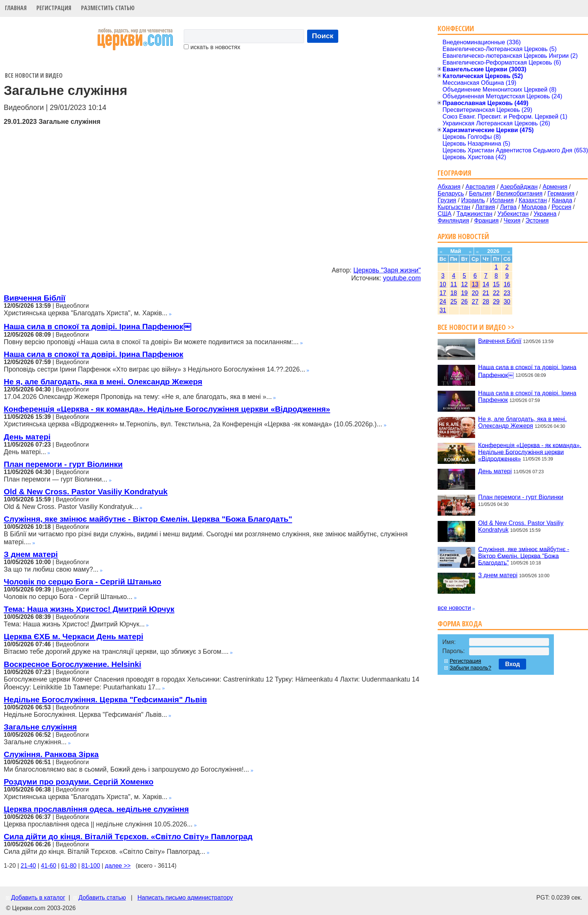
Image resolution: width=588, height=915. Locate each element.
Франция (486, 220)
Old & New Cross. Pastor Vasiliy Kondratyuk (86, 491)
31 (443, 310)
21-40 (28, 866)
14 (486, 284)
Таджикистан (474, 214)
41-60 (49, 866)
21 (486, 293)
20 (475, 293)
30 (507, 302)
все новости (454, 608)
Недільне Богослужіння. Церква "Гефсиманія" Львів (105, 699)
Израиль (473, 200)
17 (443, 293)
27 (475, 302)
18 (454, 293)
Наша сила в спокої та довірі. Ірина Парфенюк (94, 354)
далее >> (118, 866)
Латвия (485, 207)
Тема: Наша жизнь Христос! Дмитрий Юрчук (89, 609)
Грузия (447, 200)
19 (464, 293)
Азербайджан (519, 187)
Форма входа (460, 624)
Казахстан (533, 200)
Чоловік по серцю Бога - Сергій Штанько (82, 582)
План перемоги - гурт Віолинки (63, 464)
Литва (508, 207)
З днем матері (31, 554)
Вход (513, 664)
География (454, 173)
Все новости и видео (34, 75)
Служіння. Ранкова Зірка (51, 754)
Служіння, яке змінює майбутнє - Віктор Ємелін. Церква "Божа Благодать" (148, 519)
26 (464, 302)
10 (443, 284)
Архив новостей (463, 236)
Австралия (480, 187)
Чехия (512, 220)
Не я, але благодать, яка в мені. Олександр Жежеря (103, 382)
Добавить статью (102, 898)
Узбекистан (513, 214)
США (445, 214)
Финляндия (453, 220)
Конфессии (456, 28)
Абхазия (449, 187)
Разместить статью (108, 8)
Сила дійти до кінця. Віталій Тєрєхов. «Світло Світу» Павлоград (128, 836)
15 (496, 284)
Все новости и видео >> (476, 327)
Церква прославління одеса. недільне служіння (96, 809)
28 (486, 302)
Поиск (323, 36)
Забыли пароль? (470, 668)
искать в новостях (212, 47)
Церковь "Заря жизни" (387, 270)
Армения (555, 187)
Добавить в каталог (38, 898)
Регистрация (54, 8)
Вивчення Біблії (34, 298)
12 (464, 284)
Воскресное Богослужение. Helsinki (73, 664)
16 (507, 284)
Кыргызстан (454, 207)
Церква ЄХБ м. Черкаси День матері (73, 636)
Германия (561, 193)
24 (443, 302)
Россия (561, 207)
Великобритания (520, 193)
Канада (562, 200)
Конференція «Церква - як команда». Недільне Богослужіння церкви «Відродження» (167, 409)
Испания (502, 200)
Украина (545, 214)
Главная (16, 8)
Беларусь (451, 193)
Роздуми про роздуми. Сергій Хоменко (79, 782)
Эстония (537, 220)
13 (475, 284)
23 (507, 293)
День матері (27, 437)
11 (454, 284)
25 (454, 302)
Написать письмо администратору (185, 898)
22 (496, 293)
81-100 (91, 866)
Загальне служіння (40, 727)
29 (496, 302)
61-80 (69, 866)
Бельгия (480, 193)
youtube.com (402, 278)
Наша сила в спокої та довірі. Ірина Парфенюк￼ (97, 326)
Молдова (534, 207)
